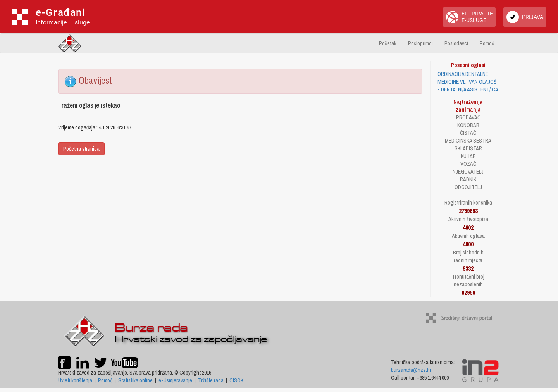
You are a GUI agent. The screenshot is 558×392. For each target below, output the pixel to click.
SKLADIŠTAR (468, 148)
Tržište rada (211, 380)
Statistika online (135, 380)
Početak (388, 43)
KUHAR (468, 156)
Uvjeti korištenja (75, 380)
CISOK (236, 380)
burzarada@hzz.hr (411, 370)
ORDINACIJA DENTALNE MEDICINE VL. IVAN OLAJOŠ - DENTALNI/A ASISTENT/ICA (468, 82)
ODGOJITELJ (468, 187)
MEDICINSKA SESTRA (468, 141)
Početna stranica (81, 149)
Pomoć (487, 43)
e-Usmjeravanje (175, 380)
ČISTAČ (468, 133)
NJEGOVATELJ (468, 172)
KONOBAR (468, 125)
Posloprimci (420, 43)
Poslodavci (456, 43)
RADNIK (468, 179)
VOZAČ (468, 164)
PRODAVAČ (468, 117)
